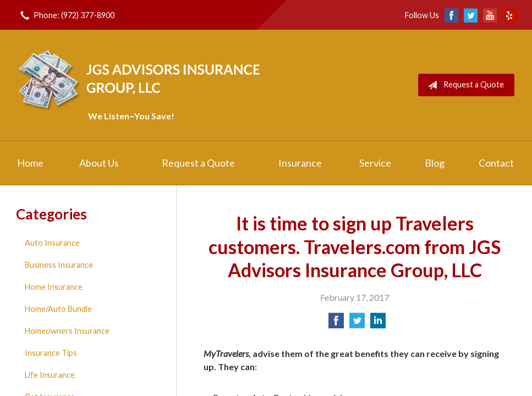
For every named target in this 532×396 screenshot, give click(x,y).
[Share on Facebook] (336, 324)
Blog (435, 163)
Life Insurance (50, 375)
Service (375, 163)
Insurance (300, 163)
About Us (99, 163)
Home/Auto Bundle (58, 309)
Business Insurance (59, 265)
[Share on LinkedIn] (378, 324)
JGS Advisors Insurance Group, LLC (141, 78)
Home (30, 163)
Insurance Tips (51, 353)
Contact (496, 163)
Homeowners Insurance (67, 331)
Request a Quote (464, 85)
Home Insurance (54, 287)
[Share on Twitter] (357, 324)
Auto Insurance (52, 243)
